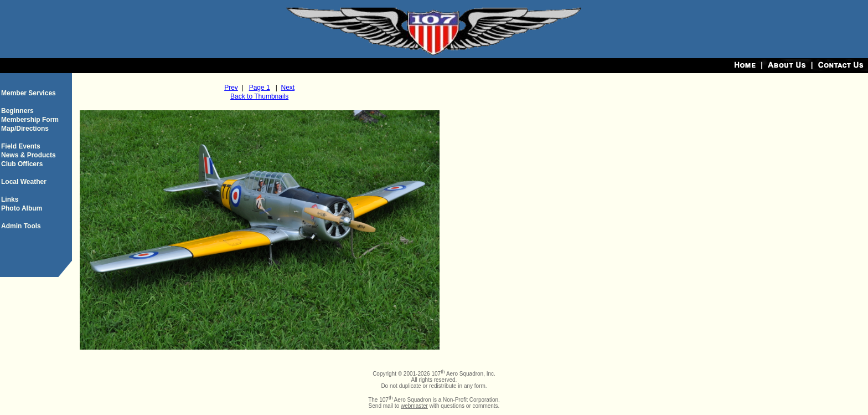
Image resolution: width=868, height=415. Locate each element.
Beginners (17, 111)
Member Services (29, 93)
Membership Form (30, 120)
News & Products (29, 155)
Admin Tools (21, 226)
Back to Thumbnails (259, 96)
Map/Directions (25, 129)
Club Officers (22, 164)
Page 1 (260, 88)
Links (10, 199)
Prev (231, 88)
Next (288, 88)
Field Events (21, 146)
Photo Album (22, 208)
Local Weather (24, 182)
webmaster (414, 406)
